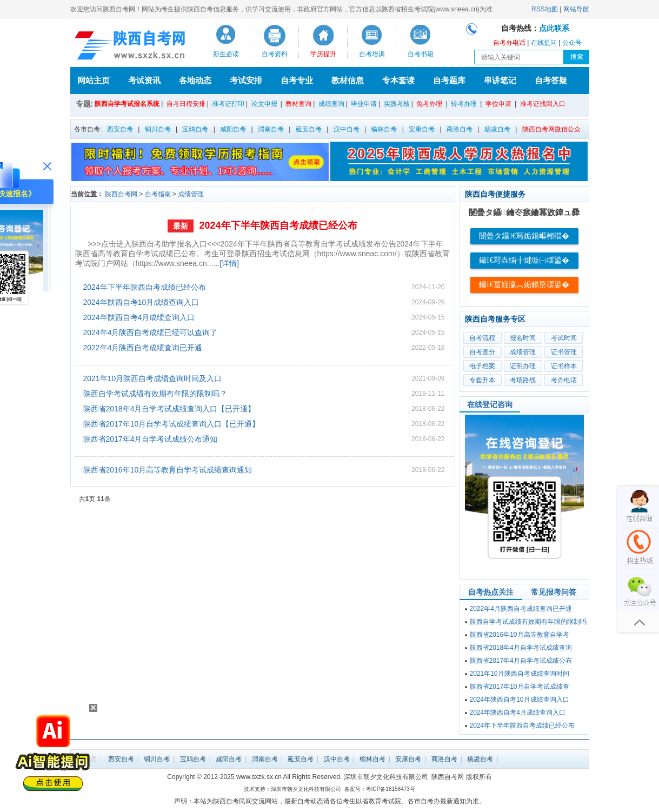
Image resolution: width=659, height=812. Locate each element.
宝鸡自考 (195, 129)
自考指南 (158, 194)
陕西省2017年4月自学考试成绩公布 (521, 661)
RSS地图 (545, 9)
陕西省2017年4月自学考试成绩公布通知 (151, 439)
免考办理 (429, 104)
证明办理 (523, 366)
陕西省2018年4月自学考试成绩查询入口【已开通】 (169, 409)
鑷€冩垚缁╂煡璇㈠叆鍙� (524, 260)
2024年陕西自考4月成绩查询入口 (139, 317)
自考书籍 (421, 54)
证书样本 (564, 366)
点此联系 (554, 28)
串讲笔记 (500, 80)
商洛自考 (460, 129)
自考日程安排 (186, 104)
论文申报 (264, 104)
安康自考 (422, 129)
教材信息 (348, 80)
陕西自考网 (121, 194)
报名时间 (523, 338)
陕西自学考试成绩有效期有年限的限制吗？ (155, 394)
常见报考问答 (554, 592)
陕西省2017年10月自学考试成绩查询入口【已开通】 (172, 424)
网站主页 (94, 80)
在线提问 (544, 43)
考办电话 (564, 380)
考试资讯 (144, 80)
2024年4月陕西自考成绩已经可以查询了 (151, 332)
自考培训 (372, 54)
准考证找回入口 (543, 104)
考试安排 (246, 80)
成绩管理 (191, 194)
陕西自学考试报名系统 (127, 104)
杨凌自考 (497, 129)
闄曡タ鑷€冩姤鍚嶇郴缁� (524, 236)
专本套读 (398, 80)
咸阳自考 (233, 129)
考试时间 (564, 338)
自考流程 (482, 338)
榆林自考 (384, 129)
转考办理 (464, 104)
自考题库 (449, 80)
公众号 (572, 43)
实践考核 (397, 104)
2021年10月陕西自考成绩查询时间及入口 (153, 378)
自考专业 (297, 80)
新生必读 (226, 54)
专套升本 (482, 380)
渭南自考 (271, 129)
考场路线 (523, 380)
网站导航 (576, 9)
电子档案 (482, 366)
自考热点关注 (491, 592)
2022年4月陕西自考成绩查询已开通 (143, 348)
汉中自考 (347, 129)
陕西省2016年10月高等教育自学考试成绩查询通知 (168, 470)
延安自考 (309, 129)
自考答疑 (551, 80)
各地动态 (195, 80)
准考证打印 (228, 104)
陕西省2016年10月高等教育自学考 (520, 635)
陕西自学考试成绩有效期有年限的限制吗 (528, 622)
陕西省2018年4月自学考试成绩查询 (521, 648)
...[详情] (226, 263)
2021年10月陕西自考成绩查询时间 (520, 674)
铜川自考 (158, 129)
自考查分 (482, 352)
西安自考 (120, 129)
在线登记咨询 (490, 404)
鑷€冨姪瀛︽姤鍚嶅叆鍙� (524, 285)
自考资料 (275, 54)
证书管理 (564, 352)
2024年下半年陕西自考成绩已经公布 (278, 225)
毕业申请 (364, 104)
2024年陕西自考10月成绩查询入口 (141, 302)
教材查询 (298, 104)
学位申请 (498, 104)
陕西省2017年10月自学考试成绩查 (520, 687)
